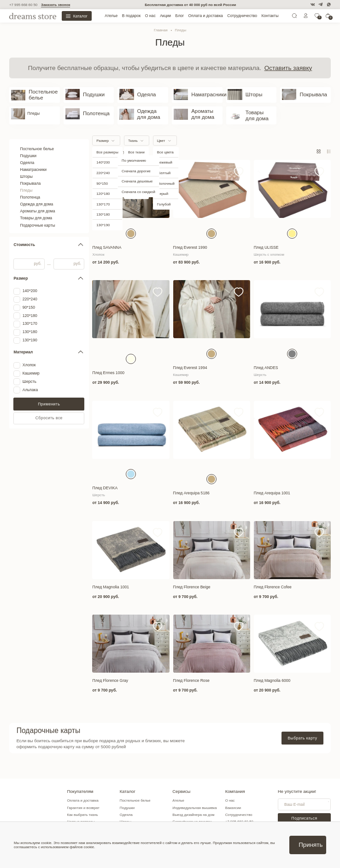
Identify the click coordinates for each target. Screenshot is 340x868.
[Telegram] (320, 4)
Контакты (270, 16)
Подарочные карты (38, 217)
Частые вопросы (81, 813)
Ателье (111, 16)
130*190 (30, 332)
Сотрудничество (242, 16)
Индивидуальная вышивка (196, 800)
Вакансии (235, 800)
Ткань (133, 132)
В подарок (132, 16)
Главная (161, 30)
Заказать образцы (189, 821)
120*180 (30, 308)
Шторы (27, 168)
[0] (317, 17)
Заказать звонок (56, 5)
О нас (150, 16)
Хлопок (29, 357)
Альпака (30, 382)
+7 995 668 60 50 (23, 5)
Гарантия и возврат (83, 800)
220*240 (30, 291)
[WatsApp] (329, 4)
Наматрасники (34, 161)
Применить (49, 396)
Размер (103, 132)
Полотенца (30, 189)
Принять (311, 845)
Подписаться (305, 810)
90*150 (29, 299)
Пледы (26, 182)
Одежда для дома (37, 196)
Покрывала (31, 175)
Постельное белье (37, 141)
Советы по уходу (81, 821)
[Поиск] (294, 17)
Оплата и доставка (206, 16)
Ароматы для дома (38, 203)
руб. (38, 255)
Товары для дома (36, 210)
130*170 (30, 315)
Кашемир (31, 365)
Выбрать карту (302, 730)
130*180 (30, 324)
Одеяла (27, 154)
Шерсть (29, 373)
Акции (165, 16)
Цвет (161, 132)
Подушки (29, 147)
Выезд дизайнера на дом (195, 806)
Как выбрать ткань (83, 806)
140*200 (30, 283)
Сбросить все (49, 410)
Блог (180, 16)
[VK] (313, 4)
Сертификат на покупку (193, 813)
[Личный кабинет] (306, 17)
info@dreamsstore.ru (243, 821)
